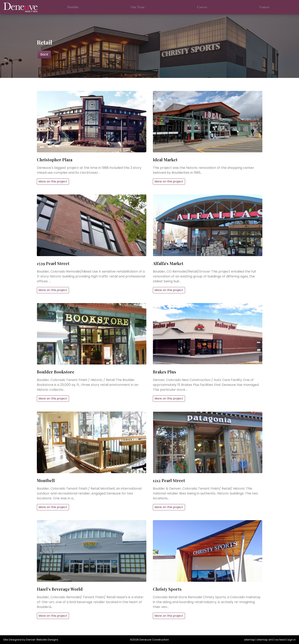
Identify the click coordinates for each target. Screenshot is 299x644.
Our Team (138, 7)
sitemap (250, 640)
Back (44, 54)
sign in (292, 640)
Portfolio (73, 7)
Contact (264, 7)
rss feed (280, 640)
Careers (202, 7)
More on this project (53, 181)
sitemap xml (265, 640)
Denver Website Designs (42, 640)
